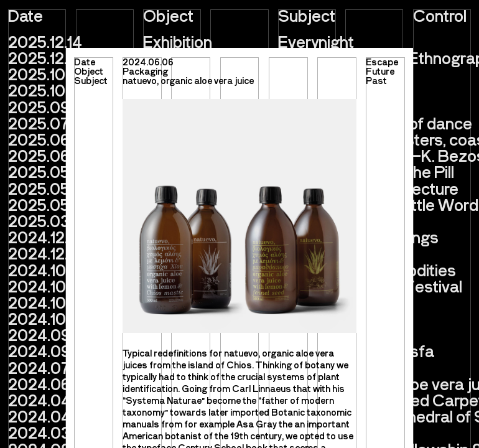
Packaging (145, 71)
